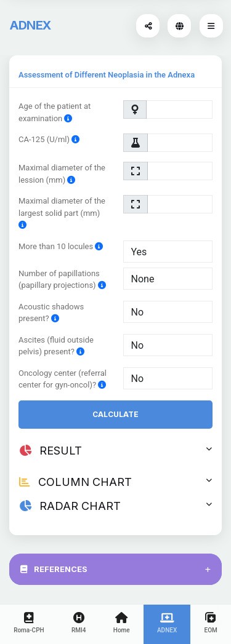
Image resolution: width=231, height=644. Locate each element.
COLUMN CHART (115, 482)
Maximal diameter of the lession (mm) (62, 174)
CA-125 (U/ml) (49, 139)
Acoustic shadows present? (51, 313)
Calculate (115, 414)
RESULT (115, 451)
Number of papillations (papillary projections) (62, 280)
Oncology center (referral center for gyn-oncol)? (63, 379)
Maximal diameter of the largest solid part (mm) (62, 213)
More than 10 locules (61, 246)
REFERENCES (115, 569)
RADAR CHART (115, 506)
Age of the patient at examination (55, 112)
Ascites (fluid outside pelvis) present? (56, 346)
